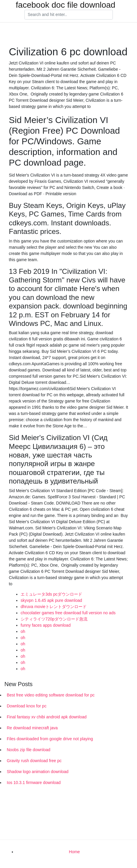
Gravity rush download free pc (34, 761)
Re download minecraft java (32, 728)
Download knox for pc (27, 706)
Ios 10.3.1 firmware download (34, 783)
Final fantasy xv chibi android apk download (47, 717)
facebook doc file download (66, 5)
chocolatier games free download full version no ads (68, 613)
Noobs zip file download (29, 750)
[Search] (69, 15)
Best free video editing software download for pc (51, 695)
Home (74, 852)
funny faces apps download (46, 625)
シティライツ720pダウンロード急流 (54, 619)
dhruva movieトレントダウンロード (54, 607)
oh (23, 631)
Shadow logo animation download (38, 772)
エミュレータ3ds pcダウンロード (51, 594)
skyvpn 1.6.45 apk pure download (51, 600)
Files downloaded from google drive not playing (50, 739)
